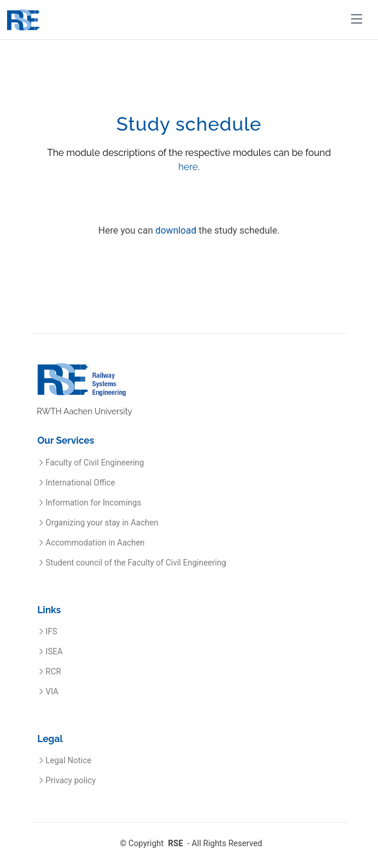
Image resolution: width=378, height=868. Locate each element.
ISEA (54, 651)
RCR (53, 671)
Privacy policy (71, 780)
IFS (52, 631)
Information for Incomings (94, 503)
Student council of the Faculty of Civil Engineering (136, 563)
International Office (81, 483)
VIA (52, 691)
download (176, 231)
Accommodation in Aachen (96, 543)
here (188, 167)
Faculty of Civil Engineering (95, 463)
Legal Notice (69, 760)
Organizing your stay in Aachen (102, 523)
